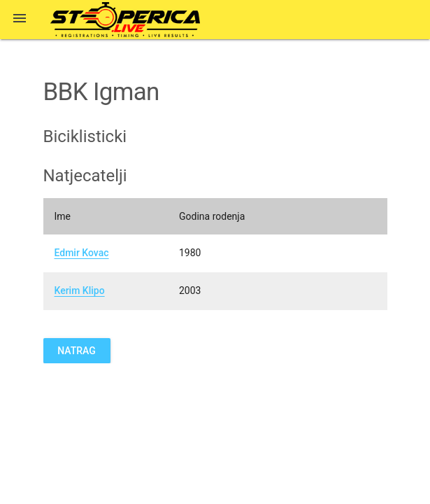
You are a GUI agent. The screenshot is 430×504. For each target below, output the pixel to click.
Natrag (77, 351)
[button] (20, 20)
